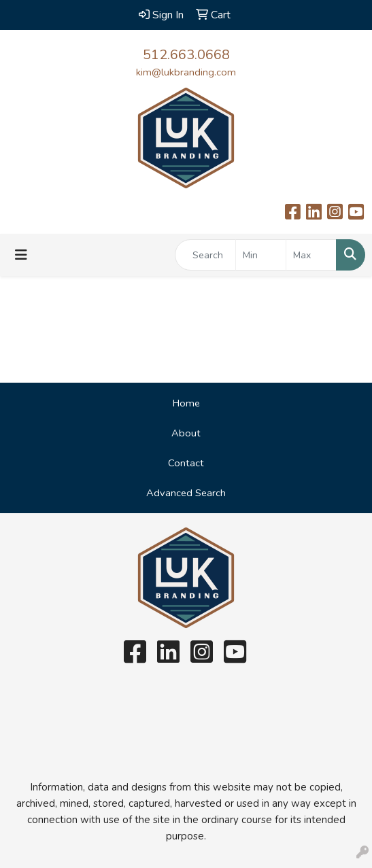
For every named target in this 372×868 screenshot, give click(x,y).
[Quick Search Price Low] (261, 255)
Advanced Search (186, 493)
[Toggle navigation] (21, 255)
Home (186, 403)
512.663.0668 (186, 55)
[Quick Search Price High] (311, 255)
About (186, 433)
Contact (186, 463)
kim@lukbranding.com (186, 72)
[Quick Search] (205, 255)
